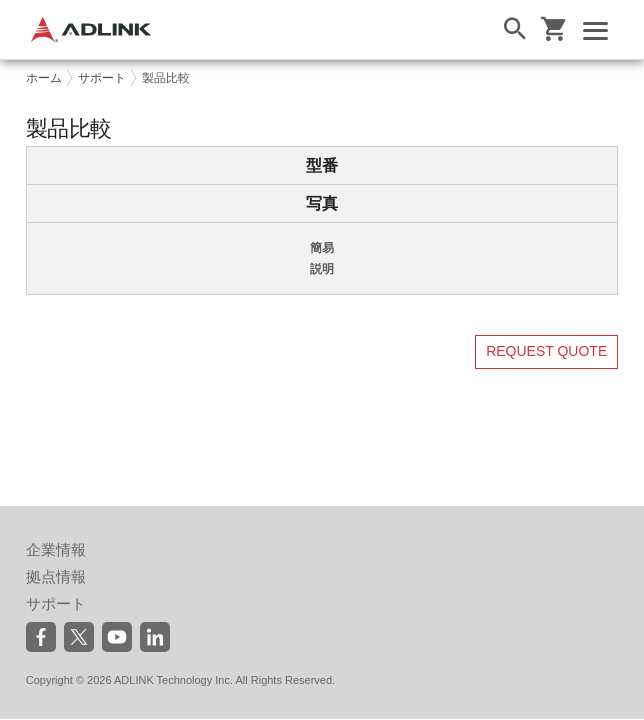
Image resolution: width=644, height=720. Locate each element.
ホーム (44, 78)
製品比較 (166, 78)
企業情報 (56, 549)
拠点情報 (56, 576)
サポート (102, 78)
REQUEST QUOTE (546, 351)
